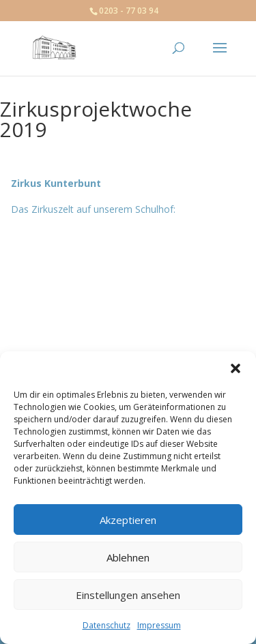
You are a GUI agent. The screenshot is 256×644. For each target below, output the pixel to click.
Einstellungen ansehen (128, 595)
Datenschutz (106, 625)
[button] (236, 368)
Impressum (159, 625)
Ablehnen (128, 557)
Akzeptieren (128, 520)
